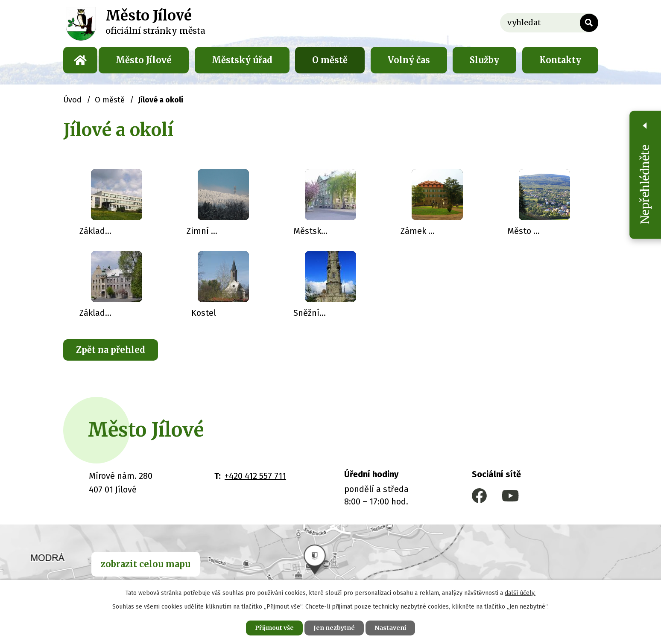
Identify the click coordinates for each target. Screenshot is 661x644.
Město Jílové (144, 60)
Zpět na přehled (111, 350)
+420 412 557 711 (255, 476)
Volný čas (409, 60)
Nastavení (390, 628)
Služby (484, 60)
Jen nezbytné (334, 628)
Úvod (80, 60)
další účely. (520, 593)
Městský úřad (242, 60)
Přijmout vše (274, 628)
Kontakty (560, 60)
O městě (330, 60)
